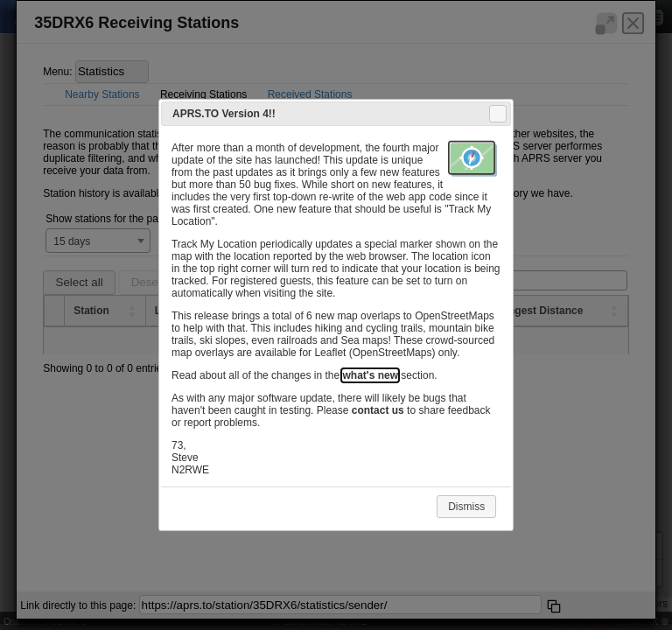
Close (497, 114)
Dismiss (466, 507)
